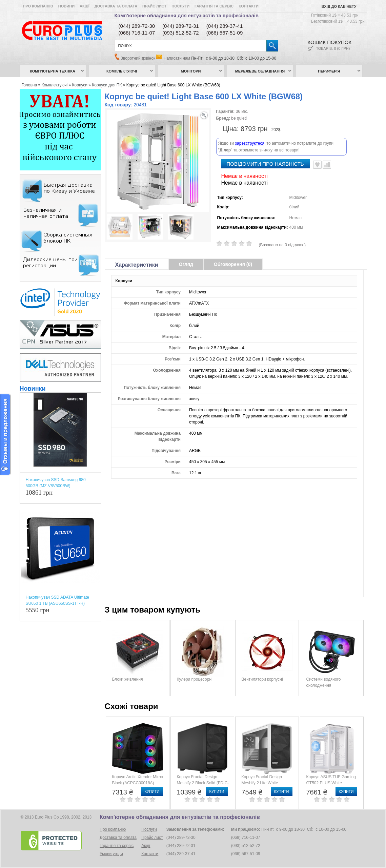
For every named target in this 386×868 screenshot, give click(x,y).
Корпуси (80, 85)
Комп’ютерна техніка (53, 71)
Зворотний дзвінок (138, 58)
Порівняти (327, 165)
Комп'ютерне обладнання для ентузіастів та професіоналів (187, 16)
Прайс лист (154, 6)
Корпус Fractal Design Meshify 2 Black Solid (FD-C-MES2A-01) (203, 783)
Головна (29, 85)
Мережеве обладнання (260, 71)
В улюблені (317, 165)
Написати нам (177, 58)
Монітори (191, 71)
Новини (66, 6)
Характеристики (137, 265)
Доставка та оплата (116, 6)
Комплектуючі (122, 71)
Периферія (329, 71)
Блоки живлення (128, 679)
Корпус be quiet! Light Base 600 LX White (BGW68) (173, 85)
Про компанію (38, 6)
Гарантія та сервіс (214, 6)
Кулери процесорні (195, 679)
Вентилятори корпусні (262, 679)
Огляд (186, 264)
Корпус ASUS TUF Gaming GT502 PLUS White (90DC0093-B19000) (331, 783)
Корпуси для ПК (107, 85)
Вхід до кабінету (339, 6)
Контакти (249, 6)
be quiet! (239, 118)
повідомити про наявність (265, 164)
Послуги (180, 6)
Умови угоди (111, 854)
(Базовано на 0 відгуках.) (282, 245)
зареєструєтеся (250, 143)
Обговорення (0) (233, 264)
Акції (85, 6)
